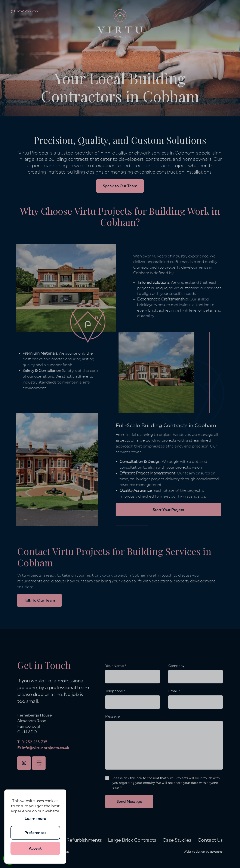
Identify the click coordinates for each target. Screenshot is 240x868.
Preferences (35, 833)
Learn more (35, 819)
